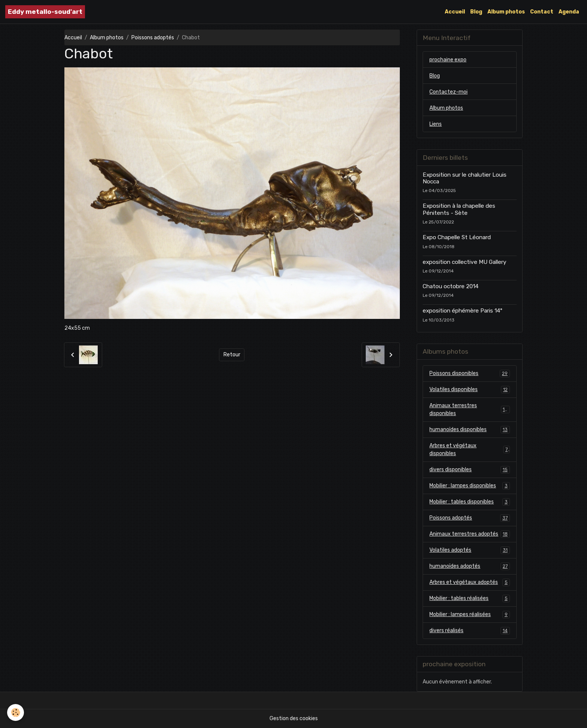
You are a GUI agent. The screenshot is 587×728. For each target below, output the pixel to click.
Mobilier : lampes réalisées (470, 615)
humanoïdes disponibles (470, 430)
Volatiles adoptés (470, 550)
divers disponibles (470, 470)
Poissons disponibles (470, 374)
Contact (542, 12)
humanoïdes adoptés (470, 566)
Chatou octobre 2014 (451, 286)
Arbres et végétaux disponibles (470, 450)
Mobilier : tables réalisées (470, 598)
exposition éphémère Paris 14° (463, 311)
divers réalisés (470, 631)
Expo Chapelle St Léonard (457, 237)
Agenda (569, 12)
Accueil (455, 12)
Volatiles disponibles (470, 390)
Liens (436, 124)
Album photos (506, 12)
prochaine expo (448, 60)
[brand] (45, 12)
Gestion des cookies (294, 718)
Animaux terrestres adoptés (470, 534)
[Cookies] (16, 712)
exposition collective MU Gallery (464, 262)
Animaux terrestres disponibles (470, 409)
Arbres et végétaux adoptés (470, 582)
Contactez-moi (448, 92)
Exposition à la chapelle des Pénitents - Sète (459, 209)
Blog (476, 12)
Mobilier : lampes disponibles (470, 486)
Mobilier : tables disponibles (470, 502)
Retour (232, 355)
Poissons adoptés (153, 38)
